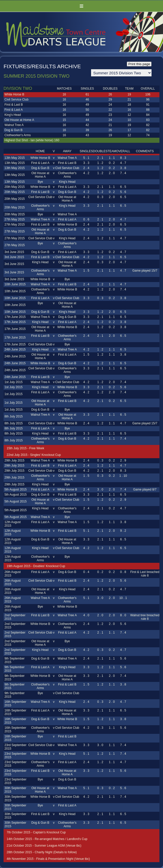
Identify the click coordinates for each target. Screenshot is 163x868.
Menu (81, 6)
